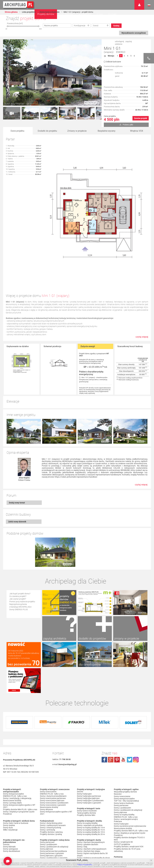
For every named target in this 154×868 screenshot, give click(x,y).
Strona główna (11, 12)
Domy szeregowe (10, 795)
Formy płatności (121, 835)
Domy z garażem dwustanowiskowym (20, 823)
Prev (7, 113)
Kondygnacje (80, 26)
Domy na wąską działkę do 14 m (91, 774)
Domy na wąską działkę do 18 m (91, 778)
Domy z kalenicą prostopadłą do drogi (93, 804)
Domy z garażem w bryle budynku (18, 825)
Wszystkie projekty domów (125, 738)
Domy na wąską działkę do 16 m (91, 776)
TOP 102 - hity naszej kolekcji (126, 747)
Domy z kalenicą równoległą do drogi (93, 806)
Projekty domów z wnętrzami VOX (129, 791)
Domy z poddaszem (48, 791)
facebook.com (104, 706)
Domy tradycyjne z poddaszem (90, 747)
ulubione (119, 44)
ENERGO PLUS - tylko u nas (15, 742)
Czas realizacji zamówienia (125, 842)
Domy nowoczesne (48, 738)
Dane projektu (17, 131)
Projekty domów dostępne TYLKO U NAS (129, 784)
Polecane (118, 767)
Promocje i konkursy (123, 804)
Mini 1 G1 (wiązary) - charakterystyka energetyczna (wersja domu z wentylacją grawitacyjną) (93, 380)
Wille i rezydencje (10, 776)
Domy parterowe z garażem (52, 800)
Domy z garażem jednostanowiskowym (20, 821)
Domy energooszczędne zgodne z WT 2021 (19, 752)
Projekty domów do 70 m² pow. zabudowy (127, 795)
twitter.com (130, 706)
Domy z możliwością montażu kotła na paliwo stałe (57, 826)
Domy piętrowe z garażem (51, 802)
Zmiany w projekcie (77, 131)
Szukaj (116, 26)
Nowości (81, 827)
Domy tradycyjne (84, 740)
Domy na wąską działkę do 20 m (91, 780)
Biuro (116, 816)
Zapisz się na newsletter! (125, 821)
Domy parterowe (47, 788)
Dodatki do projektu (47, 131)
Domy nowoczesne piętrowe (52, 747)
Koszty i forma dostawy (124, 837)
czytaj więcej (142, 338)
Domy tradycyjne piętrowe (88, 744)
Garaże (6, 791)
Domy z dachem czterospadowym (92, 795)
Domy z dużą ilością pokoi (51, 769)
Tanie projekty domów (87, 759)
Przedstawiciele (121, 808)
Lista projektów (29, 12)
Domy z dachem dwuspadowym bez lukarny (93, 810)
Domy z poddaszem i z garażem (54, 804)
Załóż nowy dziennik (17, 497)
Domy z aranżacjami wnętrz (126, 765)
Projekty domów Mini (86, 761)
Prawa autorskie (121, 844)
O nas (100, 14)
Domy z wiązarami (48, 821)
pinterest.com (117, 706)
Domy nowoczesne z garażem (53, 751)
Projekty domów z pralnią (51, 780)
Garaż (96, 26)
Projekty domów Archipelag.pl (19, 5)
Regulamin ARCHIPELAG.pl (126, 833)
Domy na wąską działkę (87, 769)
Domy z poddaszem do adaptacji (54, 793)
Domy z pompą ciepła (12, 749)
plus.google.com (111, 706)
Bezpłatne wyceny (107, 131)
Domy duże (8, 774)
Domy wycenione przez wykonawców (130, 771)
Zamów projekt (141, 118)
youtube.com (123, 706)
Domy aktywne (46, 756)
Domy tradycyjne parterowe (89, 742)
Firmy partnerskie (121, 806)
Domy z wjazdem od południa (90, 772)
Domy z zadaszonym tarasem (53, 772)
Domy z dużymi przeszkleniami (53, 742)
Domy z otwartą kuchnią (51, 774)
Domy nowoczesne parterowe (53, 744)
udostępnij (119, 41)
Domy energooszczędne (13, 740)
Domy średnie (9, 772)
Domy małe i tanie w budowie (16, 769)
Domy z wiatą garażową (14, 819)
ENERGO (121, 52)
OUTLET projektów (122, 789)
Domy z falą (82, 793)
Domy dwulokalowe (12, 797)
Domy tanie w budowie (50, 12)
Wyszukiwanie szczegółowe (134, 33)
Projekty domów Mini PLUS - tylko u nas (20, 756)
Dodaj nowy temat (17, 478)
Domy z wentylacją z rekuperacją (17, 744)
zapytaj (129, 41)
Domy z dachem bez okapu (89, 797)
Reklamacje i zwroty (122, 840)
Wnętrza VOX (137, 131)
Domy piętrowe (46, 795)
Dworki (80, 738)
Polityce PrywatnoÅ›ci (85, 865)
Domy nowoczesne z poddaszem (54, 749)
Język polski (149, 5)
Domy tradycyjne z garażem (89, 749)
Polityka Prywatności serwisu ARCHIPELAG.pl (127, 830)
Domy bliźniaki (9, 793)
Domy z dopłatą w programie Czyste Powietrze (19, 759)
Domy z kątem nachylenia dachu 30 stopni (92, 801)
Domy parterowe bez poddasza (53, 797)
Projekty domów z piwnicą (51, 778)
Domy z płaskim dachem (88, 791)
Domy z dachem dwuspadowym (91, 788)
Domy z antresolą (48, 776)
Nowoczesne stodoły (12, 747)
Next (98, 113)
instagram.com (136, 706)
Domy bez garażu (11, 828)
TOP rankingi (83, 819)
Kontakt (112, 14)
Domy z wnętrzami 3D (123, 787)
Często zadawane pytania (125, 818)
